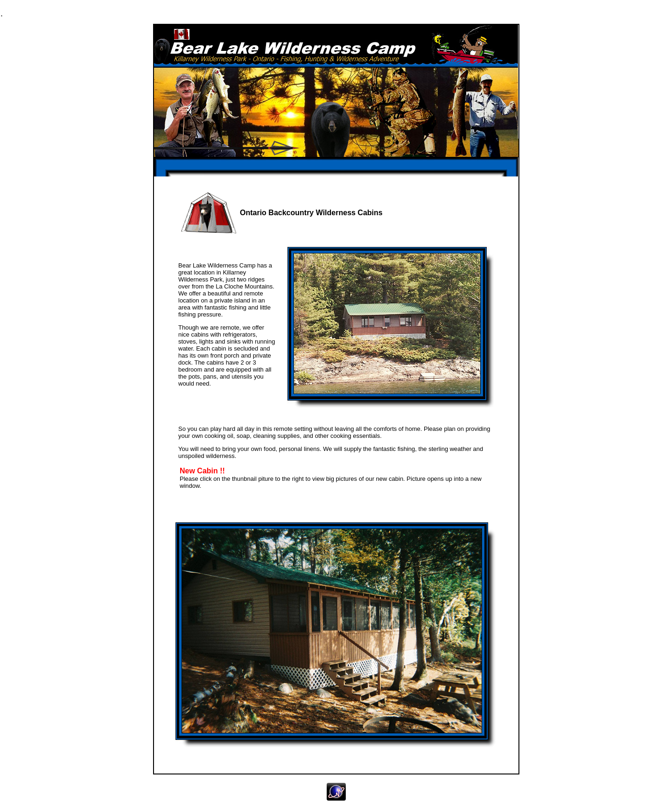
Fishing (183, 13)
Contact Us (475, 13)
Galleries (357, 13)
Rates (410, 13)
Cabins (296, 13)
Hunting (241, 13)
